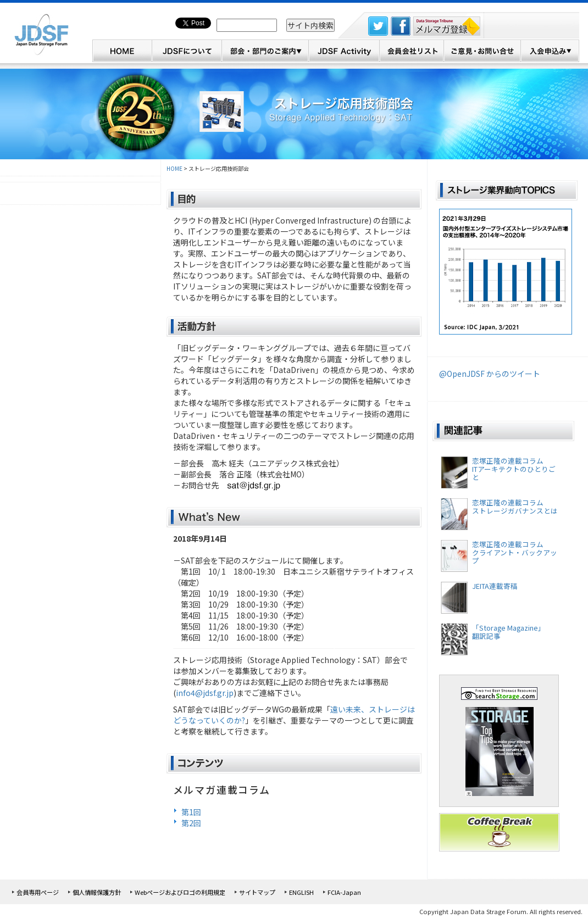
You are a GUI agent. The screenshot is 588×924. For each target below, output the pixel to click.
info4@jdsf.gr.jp (205, 693)
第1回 (191, 812)
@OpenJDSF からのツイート (490, 374)
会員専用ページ (38, 892)
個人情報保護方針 (97, 892)
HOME (174, 168)
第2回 (191, 823)
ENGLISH (301, 892)
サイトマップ (257, 892)
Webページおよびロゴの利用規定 (180, 892)
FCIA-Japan (344, 892)
